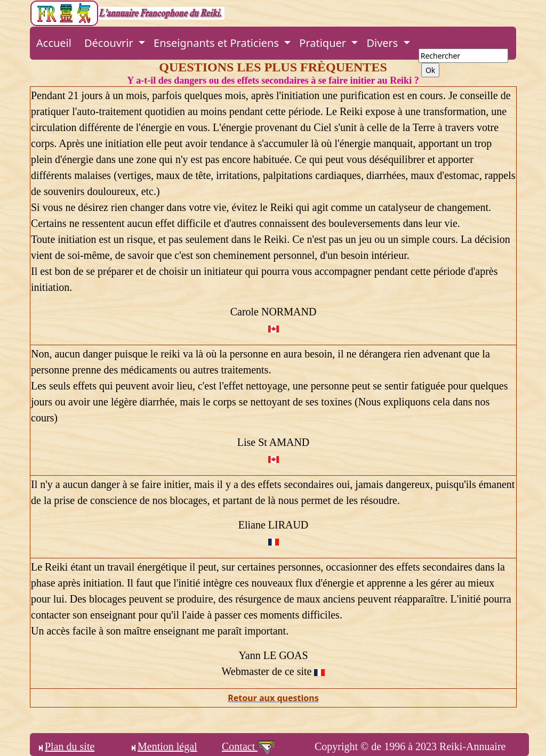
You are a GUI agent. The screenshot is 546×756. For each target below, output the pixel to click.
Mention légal (163, 746)
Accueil (54, 43)
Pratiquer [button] (324, 43)
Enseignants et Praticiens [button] (218, 43)
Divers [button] (383, 43)
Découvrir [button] (110, 43)
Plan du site (65, 746)
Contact (248, 746)
